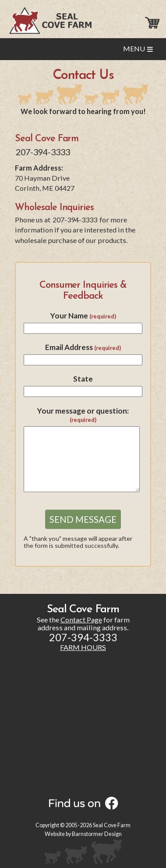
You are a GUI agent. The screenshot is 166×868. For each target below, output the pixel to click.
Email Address (83, 347)
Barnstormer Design (97, 834)
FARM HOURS (83, 647)
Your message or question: (83, 415)
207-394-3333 (43, 152)
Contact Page (81, 620)
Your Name (83, 316)
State (83, 379)
